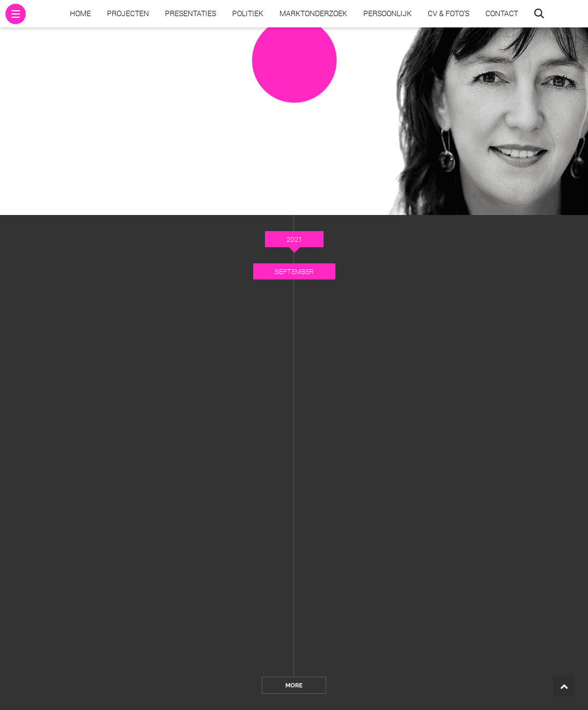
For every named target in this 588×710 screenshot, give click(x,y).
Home (80, 13)
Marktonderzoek (313, 13)
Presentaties (191, 13)
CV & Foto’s (449, 13)
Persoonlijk (388, 13)
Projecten (128, 13)
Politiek (248, 13)
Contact (502, 13)
